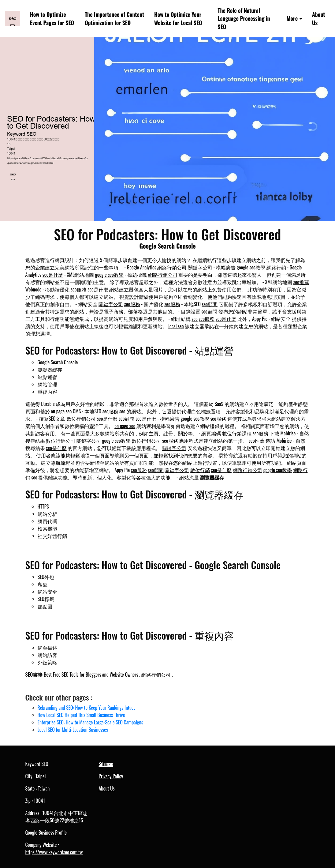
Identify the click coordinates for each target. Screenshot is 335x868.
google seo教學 (251, 267)
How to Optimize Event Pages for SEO (52, 19)
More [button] (292, 18)
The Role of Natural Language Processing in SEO (244, 19)
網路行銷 (276, 267)
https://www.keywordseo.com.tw (54, 852)
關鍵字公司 (200, 267)
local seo (176, 326)
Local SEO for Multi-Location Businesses (73, 730)
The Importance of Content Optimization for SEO (114, 19)
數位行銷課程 (237, 433)
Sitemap (106, 764)
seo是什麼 (53, 275)
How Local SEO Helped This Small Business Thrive (81, 715)
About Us (319, 19)
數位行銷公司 (81, 419)
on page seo (61, 411)
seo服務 (79, 289)
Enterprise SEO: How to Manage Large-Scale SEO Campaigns (90, 722)
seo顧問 (210, 304)
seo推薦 (301, 282)
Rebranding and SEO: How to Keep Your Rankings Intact (86, 708)
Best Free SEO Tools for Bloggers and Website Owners (91, 674)
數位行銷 (200, 470)
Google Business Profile (46, 832)
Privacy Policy (111, 776)
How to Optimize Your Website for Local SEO (178, 19)
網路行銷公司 (172, 267)
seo (195, 319)
